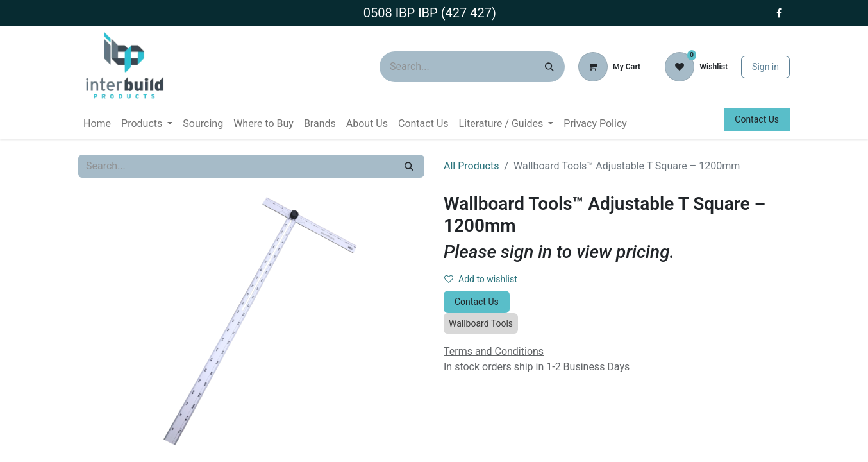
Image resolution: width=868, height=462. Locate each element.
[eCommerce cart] (609, 67)
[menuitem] (97, 124)
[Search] (549, 67)
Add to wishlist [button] (481, 279)
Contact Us (757, 119)
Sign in (765, 67)
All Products (471, 166)
